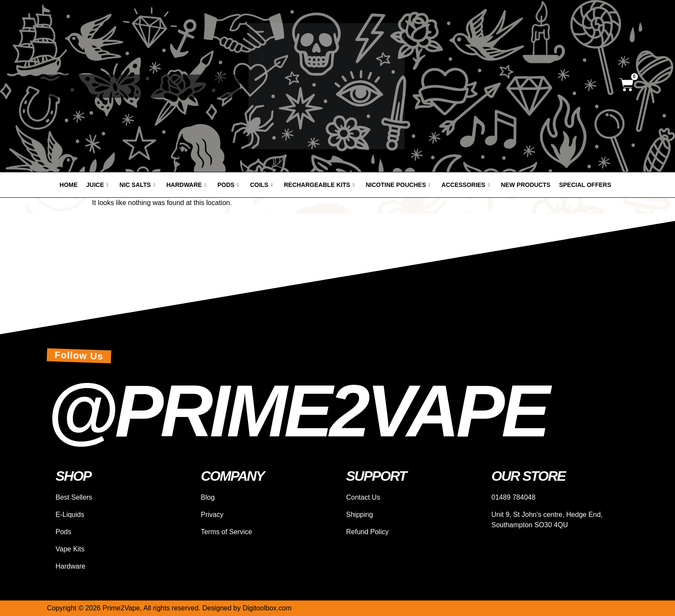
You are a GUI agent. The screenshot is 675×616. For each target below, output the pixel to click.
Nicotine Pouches (398, 185)
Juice (97, 185)
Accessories (466, 185)
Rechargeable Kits (319, 185)
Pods (228, 185)
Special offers (585, 185)
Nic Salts (138, 185)
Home (68, 185)
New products (526, 185)
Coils (262, 185)
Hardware (186, 185)
